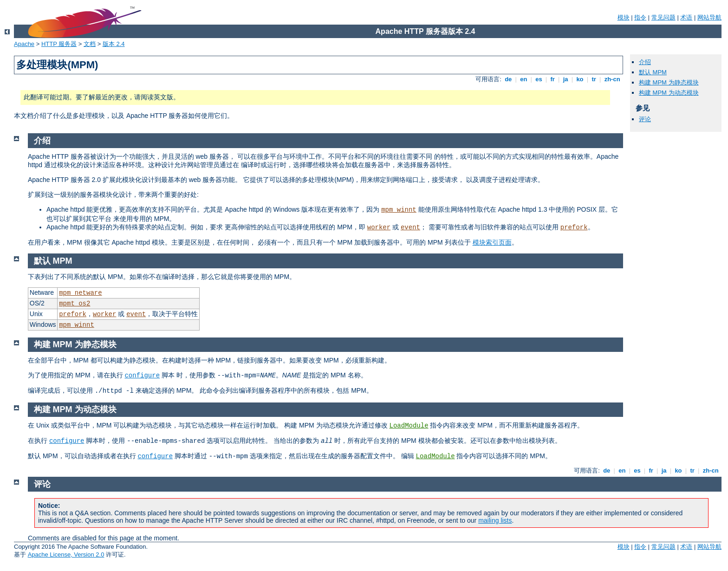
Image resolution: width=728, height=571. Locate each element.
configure (142, 376)
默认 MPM (653, 72)
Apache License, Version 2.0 (66, 555)
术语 (686, 17)
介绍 (645, 62)
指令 (640, 17)
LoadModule (409, 426)
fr (553, 79)
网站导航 (709, 17)
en (524, 79)
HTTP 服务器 (59, 44)
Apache (24, 44)
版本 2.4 (114, 44)
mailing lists (495, 520)
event (410, 227)
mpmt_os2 (75, 304)
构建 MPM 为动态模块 (669, 93)
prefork (574, 227)
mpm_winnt (399, 210)
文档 (90, 44)
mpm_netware (80, 293)
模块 (624, 17)
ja (565, 79)
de (508, 79)
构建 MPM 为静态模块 (669, 82)
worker (379, 227)
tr (594, 79)
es (539, 79)
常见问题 (663, 17)
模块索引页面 (492, 242)
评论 (645, 119)
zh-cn (612, 79)
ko (580, 79)
